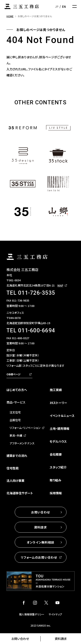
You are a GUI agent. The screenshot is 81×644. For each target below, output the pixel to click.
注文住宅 (15, 412)
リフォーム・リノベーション (25, 428)
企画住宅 (15, 420)
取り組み (55, 480)
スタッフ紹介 (58, 467)
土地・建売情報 (60, 428)
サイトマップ (55, 614)
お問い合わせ (20, 639)
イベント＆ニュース (62, 416)
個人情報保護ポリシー (32, 614)
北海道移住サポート (20, 493)
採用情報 (56, 493)
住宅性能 (13, 468)
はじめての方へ (17, 390)
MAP (60, 285)
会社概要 (56, 454)
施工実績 (56, 390)
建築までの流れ (17, 456)
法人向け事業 (15, 481)
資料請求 (61, 639)
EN (64, 6)
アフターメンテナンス (22, 443)
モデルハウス (58, 441)
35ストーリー (58, 403)
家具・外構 (16, 435)
